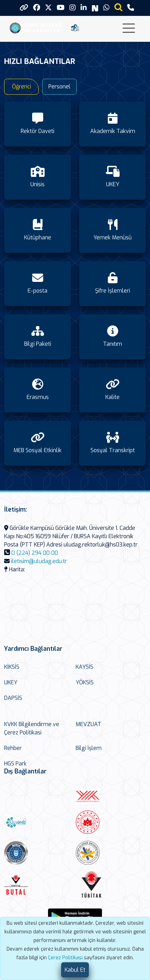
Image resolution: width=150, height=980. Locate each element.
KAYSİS (85, 667)
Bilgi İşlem (89, 748)
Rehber (13, 748)
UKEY (11, 682)
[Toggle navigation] (129, 28)
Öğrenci (22, 87)
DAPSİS (13, 698)
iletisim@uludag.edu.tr (39, 561)
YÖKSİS (85, 682)
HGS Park (15, 764)
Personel (59, 87)
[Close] (75, 970)
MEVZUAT (88, 724)
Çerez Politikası (65, 958)
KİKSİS (12, 667)
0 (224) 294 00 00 (35, 553)
